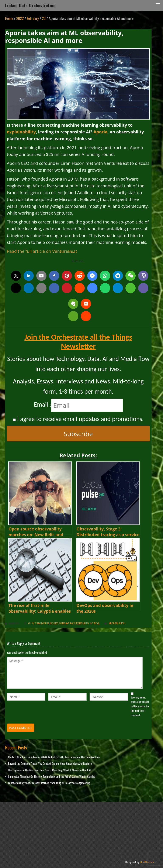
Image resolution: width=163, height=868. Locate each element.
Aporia (100, 132)
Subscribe (78, 434)
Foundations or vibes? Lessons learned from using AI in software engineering (49, 783)
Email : (43, 404)
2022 (20, 18)
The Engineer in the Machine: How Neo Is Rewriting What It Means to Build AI (49, 770)
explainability (21, 132)
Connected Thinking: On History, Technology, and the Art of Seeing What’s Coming (52, 776)
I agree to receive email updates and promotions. (78, 419)
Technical (95, 623)
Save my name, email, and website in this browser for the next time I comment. (140, 706)
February (33, 18)
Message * (75, 673)
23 (44, 18)
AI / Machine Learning (39, 623)
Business (54, 623)
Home (9, 18)
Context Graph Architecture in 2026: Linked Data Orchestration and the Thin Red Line (54, 757)
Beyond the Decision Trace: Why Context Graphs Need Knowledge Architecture (50, 763)
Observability (82, 623)
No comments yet (117, 623)
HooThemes (147, 862)
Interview (64, 623)
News (72, 623)
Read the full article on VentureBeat (42, 251)
